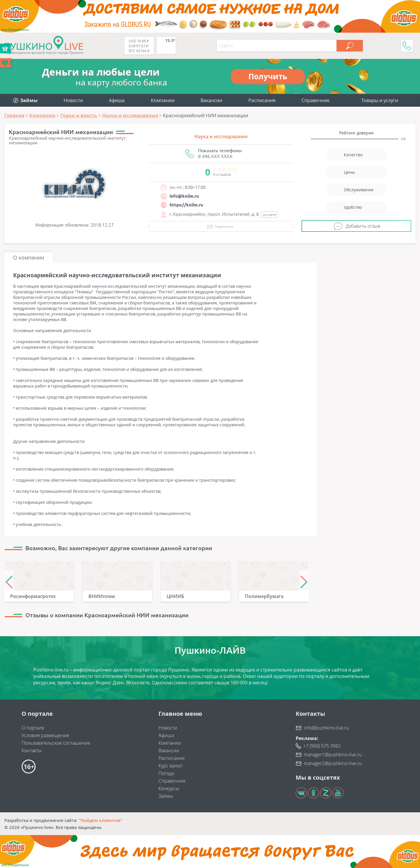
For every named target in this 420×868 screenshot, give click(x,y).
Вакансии (211, 100)
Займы (166, 796)
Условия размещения (45, 735)
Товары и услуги (380, 100)
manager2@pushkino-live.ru (333, 763)
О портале (33, 728)
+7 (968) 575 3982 (322, 746)
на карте (270, 214)
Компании (163, 100)
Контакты (32, 750)
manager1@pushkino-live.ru (333, 755)
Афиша (117, 100)
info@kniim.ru (184, 196)
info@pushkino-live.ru (326, 728)
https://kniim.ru (186, 205)
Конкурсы (169, 788)
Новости (73, 100)
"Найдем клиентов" (101, 820)
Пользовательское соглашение (56, 743)
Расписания (262, 100)
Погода (166, 773)
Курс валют (171, 766)
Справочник (316, 100)
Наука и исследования (221, 136)
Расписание (172, 758)
